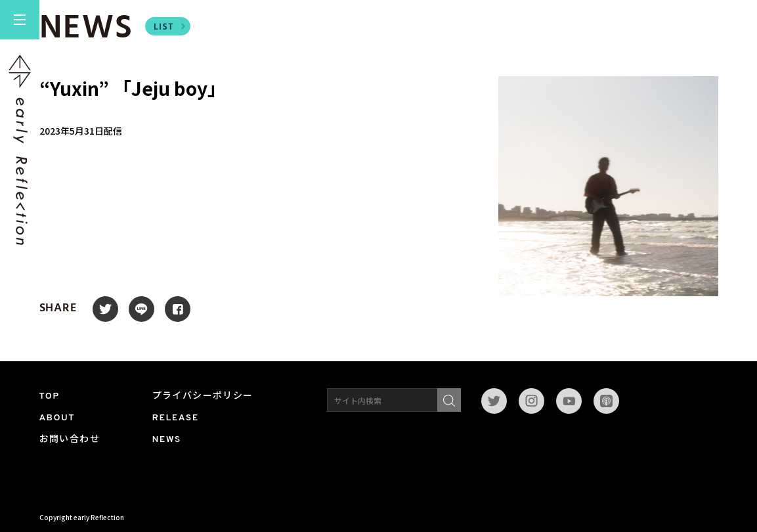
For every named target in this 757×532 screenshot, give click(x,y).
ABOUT (57, 418)
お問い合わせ (70, 440)
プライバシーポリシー (203, 396)
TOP (50, 396)
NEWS (167, 440)
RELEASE (176, 418)
